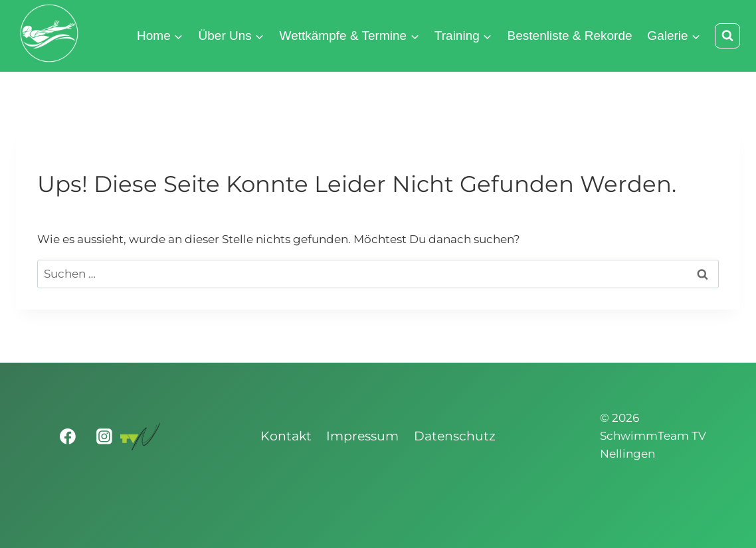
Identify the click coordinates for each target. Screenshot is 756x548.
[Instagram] (104, 436)
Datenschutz (455, 436)
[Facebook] (68, 436)
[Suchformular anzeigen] (727, 36)
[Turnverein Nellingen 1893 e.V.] (141, 436)
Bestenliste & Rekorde (570, 36)
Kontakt (286, 436)
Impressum (362, 436)
